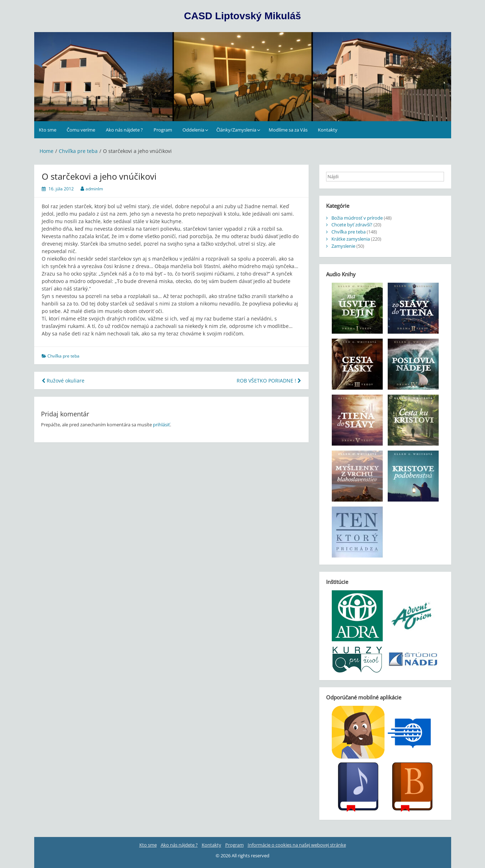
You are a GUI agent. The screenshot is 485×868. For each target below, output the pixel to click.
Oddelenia (193, 130)
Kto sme (48, 130)
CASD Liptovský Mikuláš (242, 16)
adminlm (94, 189)
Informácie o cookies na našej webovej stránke (297, 845)
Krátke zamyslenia (351, 239)
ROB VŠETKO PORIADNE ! (269, 381)
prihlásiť (161, 425)
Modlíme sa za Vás (288, 130)
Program (163, 130)
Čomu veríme (81, 130)
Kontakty (328, 130)
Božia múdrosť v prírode (357, 218)
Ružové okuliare (63, 381)
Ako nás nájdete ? (124, 130)
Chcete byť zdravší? (352, 225)
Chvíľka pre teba (63, 356)
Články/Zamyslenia (236, 130)
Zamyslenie (343, 246)
